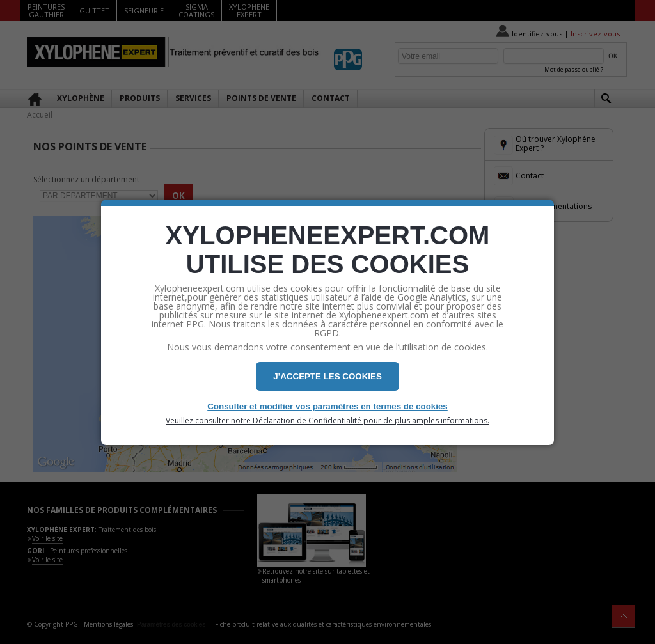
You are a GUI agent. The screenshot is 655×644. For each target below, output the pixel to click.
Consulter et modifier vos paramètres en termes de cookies (327, 406)
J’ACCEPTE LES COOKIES (327, 376)
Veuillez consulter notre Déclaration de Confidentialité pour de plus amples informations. (327, 421)
